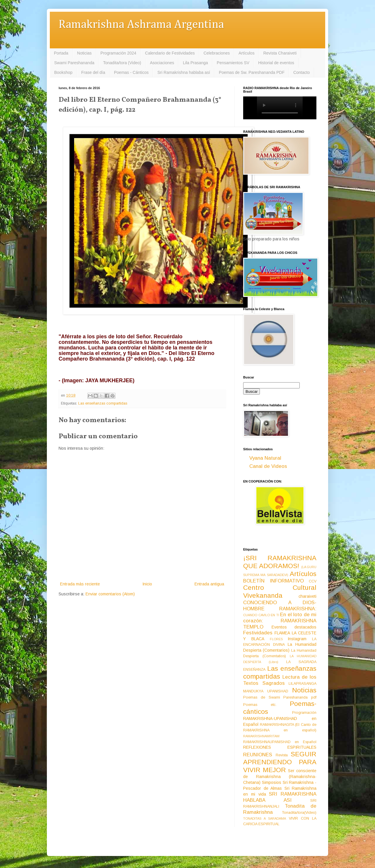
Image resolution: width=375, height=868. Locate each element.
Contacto (301, 72)
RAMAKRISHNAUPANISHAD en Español (280, 742)
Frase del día (93, 72)
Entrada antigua (209, 584)
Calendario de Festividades (170, 53)
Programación (304, 713)
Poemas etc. (260, 705)
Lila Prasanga (195, 63)
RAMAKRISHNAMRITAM (261, 736)
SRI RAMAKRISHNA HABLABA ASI (280, 797)
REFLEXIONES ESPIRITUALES (280, 747)
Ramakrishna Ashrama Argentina (141, 25)
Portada (61, 53)
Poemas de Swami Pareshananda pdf (280, 697)
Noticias (84, 53)
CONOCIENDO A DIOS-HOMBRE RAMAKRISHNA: (280, 606)
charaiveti (307, 596)
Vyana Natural (265, 458)
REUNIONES (258, 755)
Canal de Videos (268, 466)
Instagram (297, 639)
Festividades (258, 633)
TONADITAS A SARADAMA (265, 818)
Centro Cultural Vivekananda (280, 592)
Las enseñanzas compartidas (103, 403)
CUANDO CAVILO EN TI (261, 615)
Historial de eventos (276, 63)
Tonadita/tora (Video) (122, 63)
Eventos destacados (294, 627)
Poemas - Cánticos (131, 72)
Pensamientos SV (233, 63)
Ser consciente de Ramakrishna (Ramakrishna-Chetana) (280, 777)
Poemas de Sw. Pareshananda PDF (252, 72)
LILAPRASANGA (302, 684)
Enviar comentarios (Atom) (110, 594)
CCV (313, 581)
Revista (282, 755)
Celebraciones (217, 53)
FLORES (276, 639)
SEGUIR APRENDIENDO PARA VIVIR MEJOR (280, 762)
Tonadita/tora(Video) (299, 813)
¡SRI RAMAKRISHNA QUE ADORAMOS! (280, 562)
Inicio (147, 584)
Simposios (272, 782)
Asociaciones (162, 63)
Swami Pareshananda (74, 63)
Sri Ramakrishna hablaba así (184, 72)
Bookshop (63, 72)
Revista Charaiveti (280, 53)
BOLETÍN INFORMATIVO (273, 581)
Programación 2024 (118, 53)
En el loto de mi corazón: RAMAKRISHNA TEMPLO (280, 621)
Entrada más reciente (80, 584)
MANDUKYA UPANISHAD (266, 691)
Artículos (246, 53)
